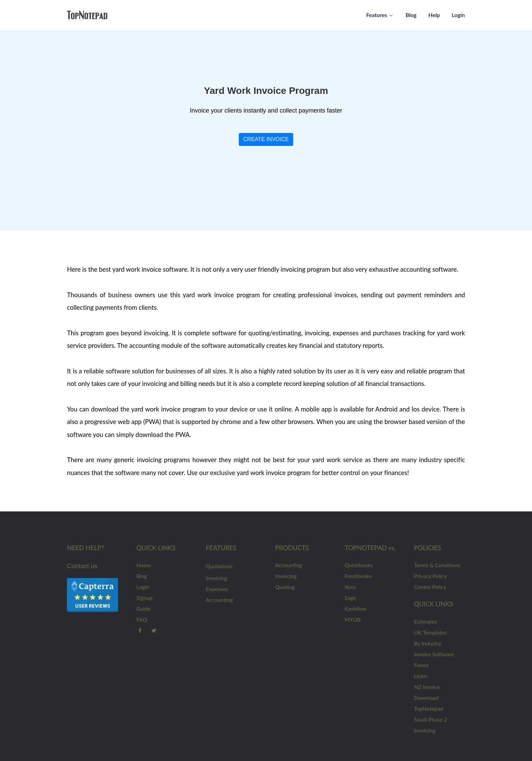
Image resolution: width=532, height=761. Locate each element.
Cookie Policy (430, 587)
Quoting (285, 587)
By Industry (428, 643)
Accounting (219, 600)
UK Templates (430, 632)
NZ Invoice (427, 687)
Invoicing (217, 578)
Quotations (219, 566)
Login (143, 587)
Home (144, 565)
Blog (142, 576)
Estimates (426, 621)
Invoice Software (434, 654)
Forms (421, 665)
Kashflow (356, 608)
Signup (145, 598)
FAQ (142, 619)
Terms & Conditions (437, 565)
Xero (350, 587)
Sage (350, 598)
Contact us (82, 566)
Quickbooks (359, 565)
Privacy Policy (430, 576)
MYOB (353, 619)
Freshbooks (358, 576)
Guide (144, 608)
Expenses (217, 589)
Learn (421, 676)
